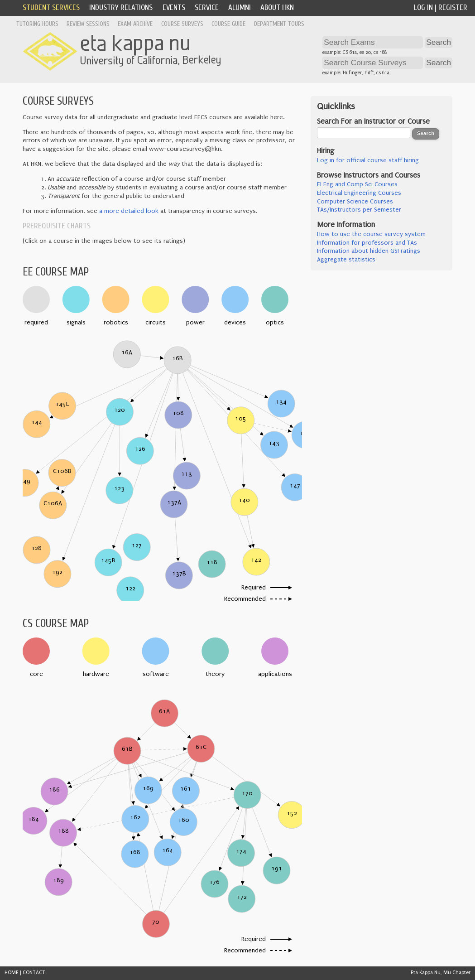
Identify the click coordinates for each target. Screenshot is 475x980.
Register (453, 7)
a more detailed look (129, 211)
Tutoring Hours (37, 24)
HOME (12, 973)
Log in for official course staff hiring (368, 160)
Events (174, 7)
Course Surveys (182, 24)
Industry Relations (121, 7)
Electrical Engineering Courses (359, 193)
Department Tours (279, 24)
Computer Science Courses (355, 202)
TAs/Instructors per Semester (359, 210)
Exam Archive (135, 24)
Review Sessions (88, 24)
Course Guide (228, 24)
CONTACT (34, 973)
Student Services (51, 7)
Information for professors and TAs (367, 243)
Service (207, 7)
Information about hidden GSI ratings (369, 251)
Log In (423, 7)
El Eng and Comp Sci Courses (357, 184)
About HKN (277, 7)
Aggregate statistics (346, 260)
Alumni (240, 7)
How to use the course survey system (371, 234)
